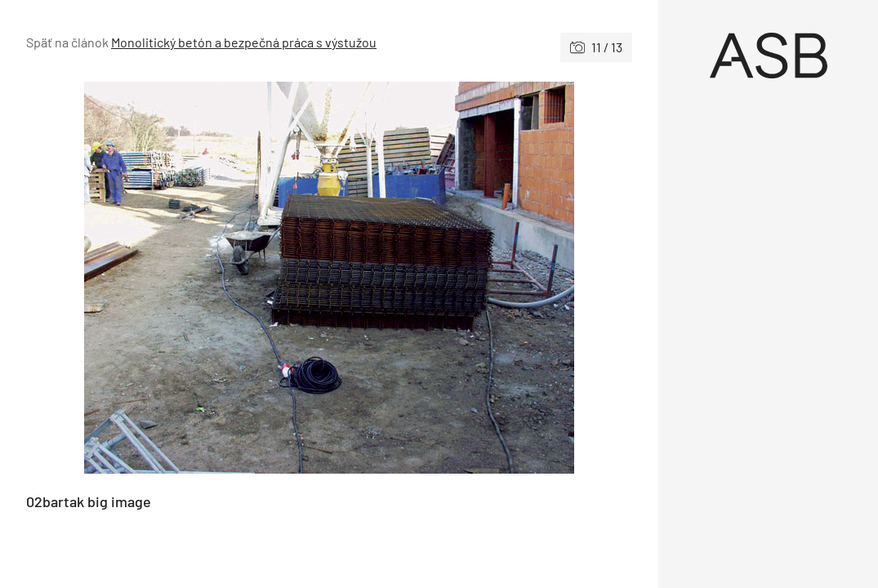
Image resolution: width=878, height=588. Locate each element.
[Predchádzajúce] (178, 278)
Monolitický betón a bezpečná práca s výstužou (244, 42)
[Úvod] (768, 56)
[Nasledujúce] (481, 278)
